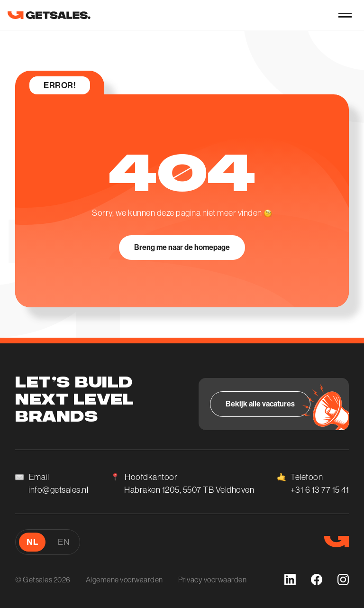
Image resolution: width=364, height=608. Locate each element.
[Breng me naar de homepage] (182, 248)
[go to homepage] (49, 15)
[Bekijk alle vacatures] (260, 404)
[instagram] (343, 580)
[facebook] (317, 580)
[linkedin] (290, 580)
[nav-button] (345, 15)
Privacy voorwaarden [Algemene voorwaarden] (213, 580)
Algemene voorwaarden (124, 580)
